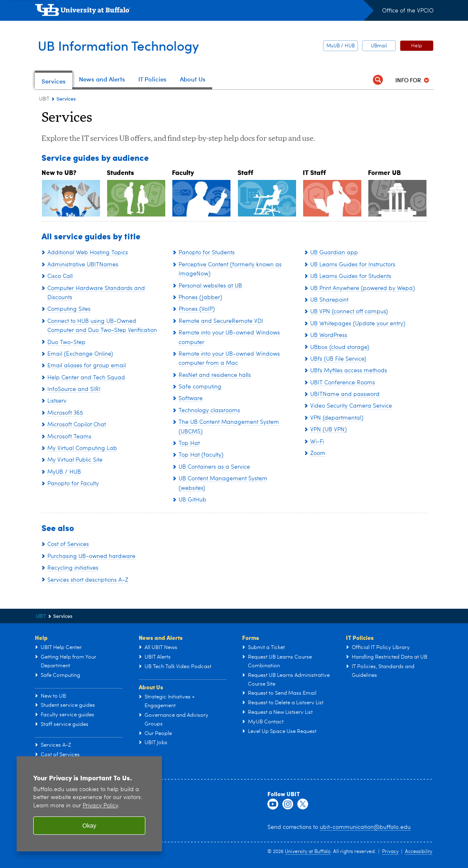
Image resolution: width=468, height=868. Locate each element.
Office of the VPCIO (408, 11)
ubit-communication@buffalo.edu (365, 827)
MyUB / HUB (341, 46)
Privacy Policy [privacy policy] (100, 806)
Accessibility (419, 852)
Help (417, 46)
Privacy (390, 852)
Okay (89, 826)
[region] (89, 804)
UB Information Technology (128, 45)
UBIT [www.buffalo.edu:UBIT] (44, 99)
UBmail (379, 46)
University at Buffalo (308, 852)
